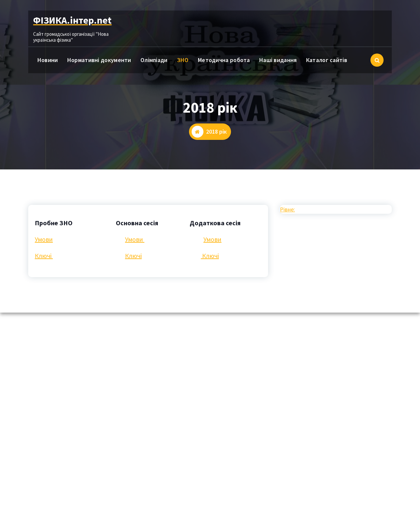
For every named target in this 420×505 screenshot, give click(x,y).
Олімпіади (154, 60)
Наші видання (278, 60)
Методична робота (224, 60)
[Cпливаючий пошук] (377, 60)
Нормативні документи (99, 60)
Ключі (44, 256)
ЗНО (183, 60)
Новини (48, 60)
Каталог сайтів (327, 60)
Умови (44, 239)
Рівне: (287, 209)
